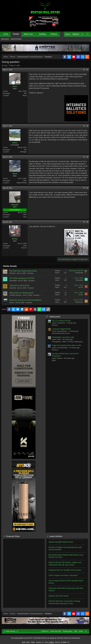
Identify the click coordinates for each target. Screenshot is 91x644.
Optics (54, 360)
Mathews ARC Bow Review (59, 596)
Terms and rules (56, 631)
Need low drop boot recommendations (25, 300)
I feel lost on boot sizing (19, 285)
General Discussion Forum (61, 333)
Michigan (23, 152)
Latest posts (55, 317)
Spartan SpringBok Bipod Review (61, 542)
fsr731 (81, 287)
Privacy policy (68, 631)
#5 (87, 222)
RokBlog (42, 34)
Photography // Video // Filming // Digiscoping (67, 342)
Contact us (45, 631)
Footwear (30, 273)
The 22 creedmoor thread (61, 321)
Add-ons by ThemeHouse (72, 638)
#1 (87, 70)
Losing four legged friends (61, 329)
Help (76, 631)
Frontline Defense (15, 295)
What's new (28, 34)
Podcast (54, 34)
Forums (16, 34)
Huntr (6, 65)
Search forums (16, 39)
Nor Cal (24, 248)
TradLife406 (79, 273)
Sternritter (13, 288)
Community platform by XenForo (30, 638)
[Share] (84, 70)
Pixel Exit (60, 638)
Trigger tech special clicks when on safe (66, 345)
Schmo (12, 303)
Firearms (55, 325)
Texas (25, 95)
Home (6, 34)
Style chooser (10, 631)
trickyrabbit (13, 281)
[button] (35, 34)
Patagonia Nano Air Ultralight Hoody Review (65, 570)
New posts (5, 39)
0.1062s (51, 642)
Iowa (25, 217)
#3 (87, 157)
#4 (87, 188)
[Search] (88, 34)
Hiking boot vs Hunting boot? (22, 293)
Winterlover (79, 302)
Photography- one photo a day (63, 337)
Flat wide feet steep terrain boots (23, 271)
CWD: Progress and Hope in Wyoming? (63, 575)
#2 (87, 126)
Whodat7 (12, 273)
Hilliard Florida (22, 183)
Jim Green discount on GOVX (22, 278)
